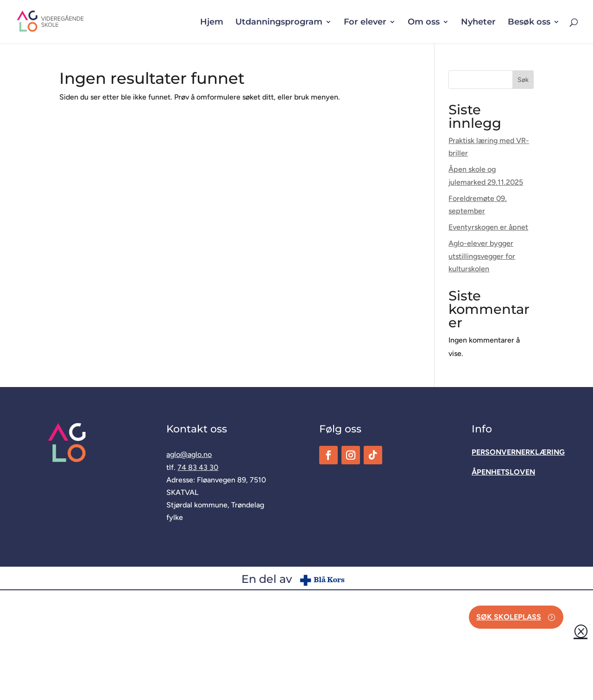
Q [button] (580, 631)
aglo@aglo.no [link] (189, 454)
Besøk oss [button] (529, 23)
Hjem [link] (212, 23)
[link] (65, 21)
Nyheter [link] (478, 23)
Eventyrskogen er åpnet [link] (488, 227)
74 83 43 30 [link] (198, 467)
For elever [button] (365, 23)
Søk (523, 80)
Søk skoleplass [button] (509, 617)
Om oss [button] (424, 23)
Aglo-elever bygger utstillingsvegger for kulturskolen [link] (482, 256)
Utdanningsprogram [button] (279, 23)
